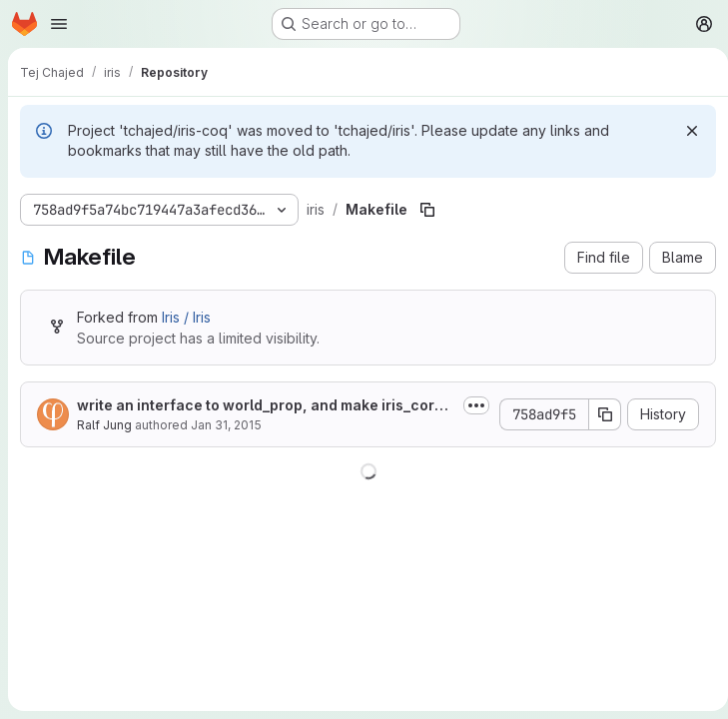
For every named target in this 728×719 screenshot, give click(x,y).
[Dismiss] (684, 131)
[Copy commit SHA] (597, 414)
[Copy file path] (424, 210)
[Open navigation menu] (59, 24)
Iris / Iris (186, 317)
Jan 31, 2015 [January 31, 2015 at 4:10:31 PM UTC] (226, 425)
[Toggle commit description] (468, 405)
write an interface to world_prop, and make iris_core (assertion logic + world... (260, 406)
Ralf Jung (104, 425)
